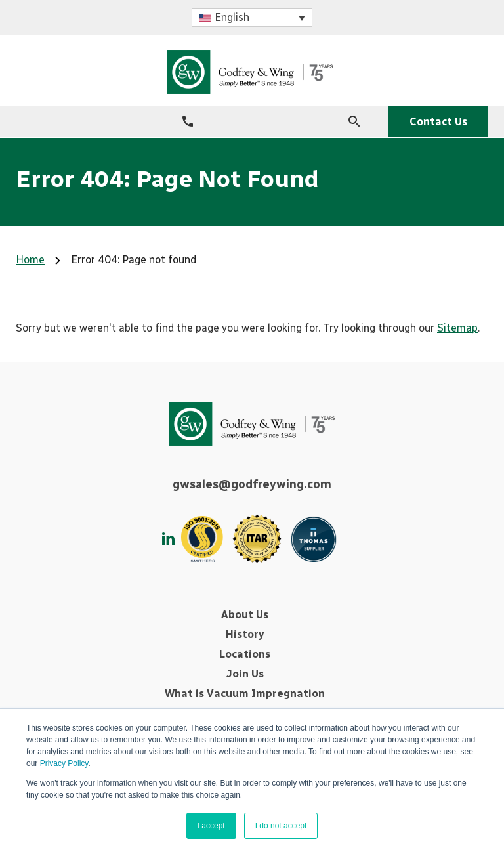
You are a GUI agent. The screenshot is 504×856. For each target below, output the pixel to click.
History (245, 634)
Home (30, 260)
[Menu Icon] (22, 121)
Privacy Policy (64, 763)
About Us (245, 615)
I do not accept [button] (281, 826)
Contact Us (438, 122)
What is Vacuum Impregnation (245, 694)
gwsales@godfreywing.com (252, 484)
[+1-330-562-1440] (188, 121)
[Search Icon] (354, 121)
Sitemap (457, 328)
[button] (252, 17)
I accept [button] (211, 826)
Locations (245, 654)
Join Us (245, 674)
